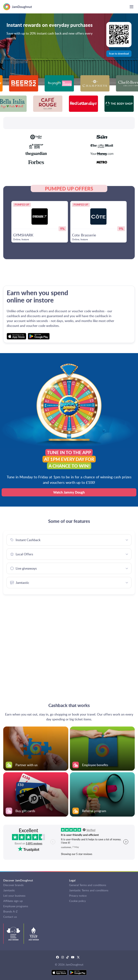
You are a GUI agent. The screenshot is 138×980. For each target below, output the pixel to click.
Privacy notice (78, 896)
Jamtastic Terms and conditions (89, 890)
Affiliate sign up (13, 901)
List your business (14, 896)
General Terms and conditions (88, 885)
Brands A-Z (10, 911)
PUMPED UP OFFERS (69, 188)
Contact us (10, 917)
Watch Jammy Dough (69, 492)
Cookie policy (77, 901)
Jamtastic (9, 890)
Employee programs (16, 906)
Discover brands (13, 885)
